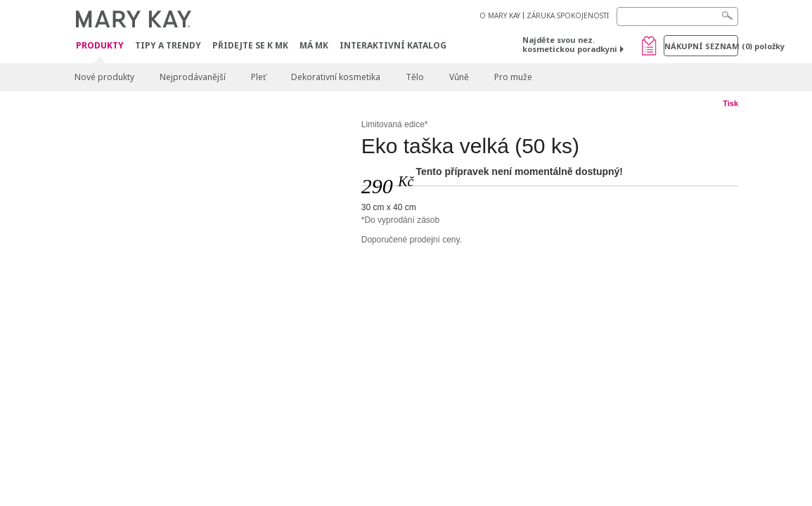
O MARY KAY (500, 15)
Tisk (730, 103)
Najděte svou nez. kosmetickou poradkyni (570, 44)
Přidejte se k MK (250, 45)
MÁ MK (314, 45)
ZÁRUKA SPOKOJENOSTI (568, 15)
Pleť (258, 77)
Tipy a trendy (168, 45)
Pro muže (513, 77)
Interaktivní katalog (393, 45)
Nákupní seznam (701, 46)
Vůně (459, 77)
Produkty (100, 46)
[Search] (677, 17)
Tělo (415, 77)
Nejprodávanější (193, 77)
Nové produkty (104, 77)
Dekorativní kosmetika (336, 77)
